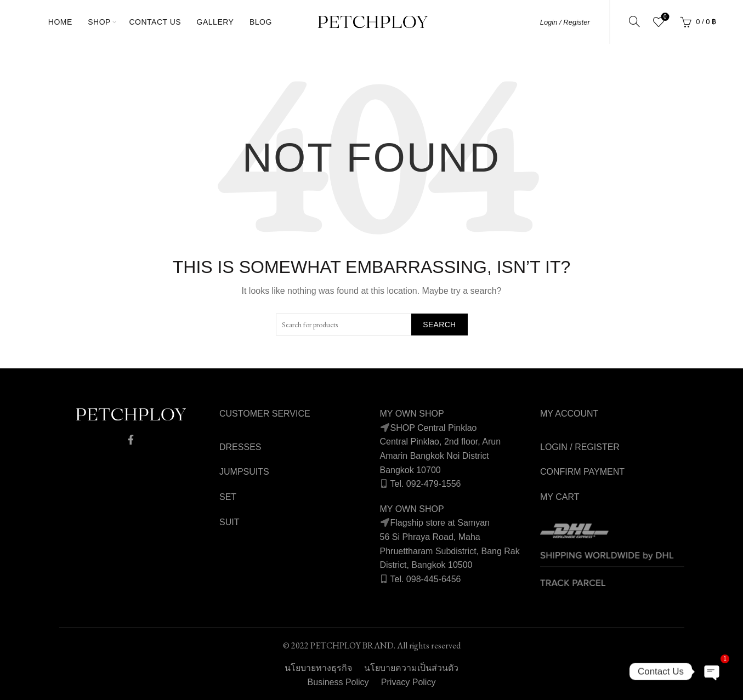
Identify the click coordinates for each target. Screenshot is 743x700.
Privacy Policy (409, 682)
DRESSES (240, 447)
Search (439, 325)
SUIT (229, 522)
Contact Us (155, 22)
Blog (261, 22)
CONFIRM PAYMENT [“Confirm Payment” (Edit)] (582, 472)
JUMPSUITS (244, 472)
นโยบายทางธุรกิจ (318, 668)
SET (228, 497)
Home (60, 22)
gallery (215, 22)
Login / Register (565, 22)
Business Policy (338, 682)
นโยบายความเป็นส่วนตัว (411, 668)
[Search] (634, 21)
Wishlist (664, 17)
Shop (99, 22)
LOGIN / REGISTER (580, 447)
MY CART (560, 497)
